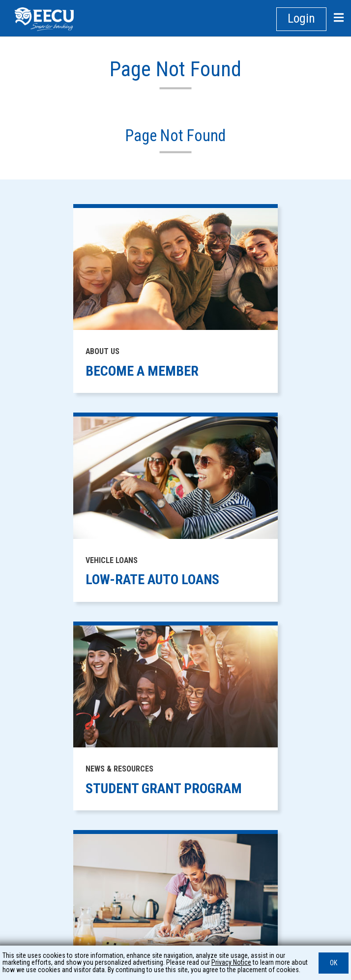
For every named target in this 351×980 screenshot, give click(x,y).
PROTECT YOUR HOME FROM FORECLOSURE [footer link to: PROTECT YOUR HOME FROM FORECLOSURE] (176, 848)
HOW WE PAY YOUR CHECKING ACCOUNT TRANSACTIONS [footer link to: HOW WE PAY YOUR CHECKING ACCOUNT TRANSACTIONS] (176, 720)
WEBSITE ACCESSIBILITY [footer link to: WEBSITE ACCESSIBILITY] (176, 871)
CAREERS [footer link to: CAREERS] (175, 894)
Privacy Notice (231, 962)
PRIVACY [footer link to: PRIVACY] (175, 692)
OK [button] (334, 963)
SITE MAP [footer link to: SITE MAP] (175, 734)
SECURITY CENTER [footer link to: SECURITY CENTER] (175, 706)
